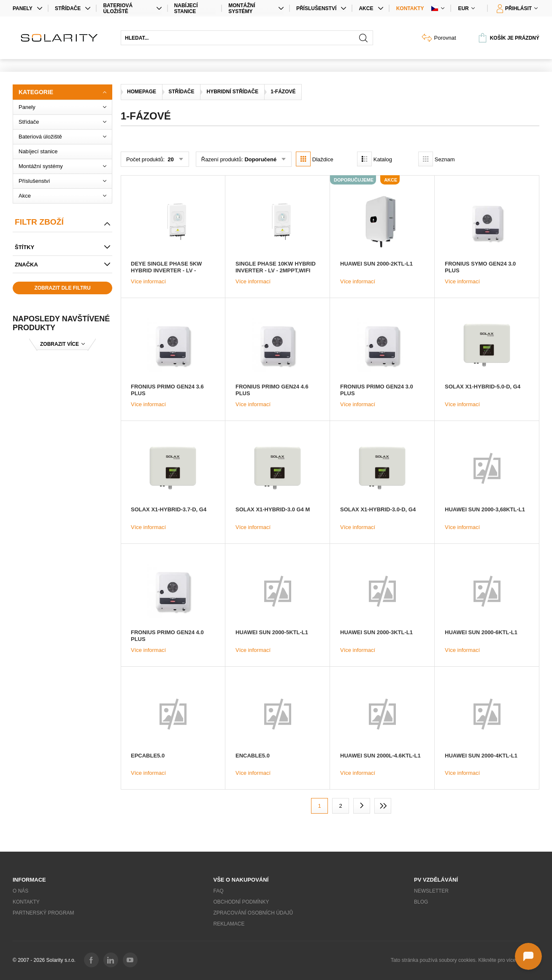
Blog (421, 902)
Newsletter (431, 891)
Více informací (148, 281)
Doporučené (260, 159)
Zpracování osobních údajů (253, 913)
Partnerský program (43, 913)
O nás (20, 891)
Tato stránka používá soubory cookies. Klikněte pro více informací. (465, 960)
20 (170, 159)
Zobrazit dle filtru (62, 288)
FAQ (219, 891)
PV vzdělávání (436, 880)
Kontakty (410, 8)
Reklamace (229, 924)
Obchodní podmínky (241, 902)
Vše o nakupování (241, 880)
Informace (29, 880)
